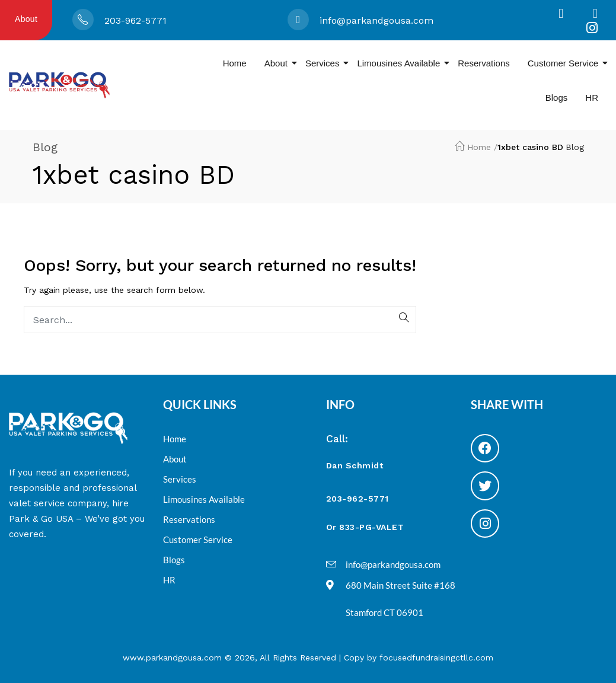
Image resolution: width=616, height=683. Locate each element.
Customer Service (567, 63)
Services (327, 63)
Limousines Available (403, 63)
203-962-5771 (135, 20)
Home (235, 63)
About (26, 19)
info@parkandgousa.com (376, 20)
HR (592, 98)
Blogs (557, 98)
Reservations (484, 63)
